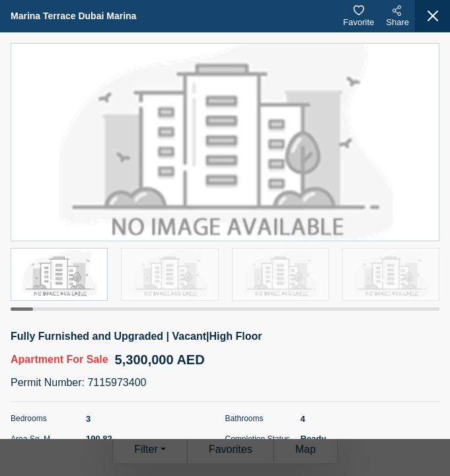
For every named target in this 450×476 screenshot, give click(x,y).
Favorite (358, 16)
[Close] (432, 16)
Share (397, 16)
